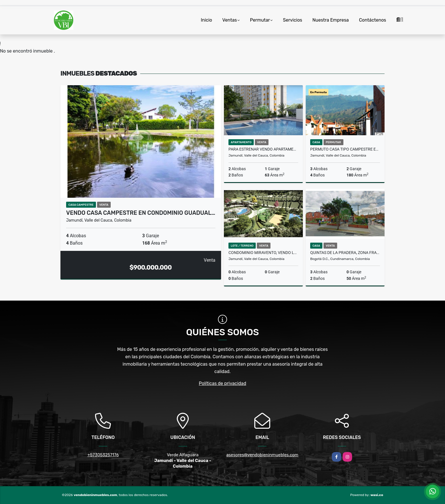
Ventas (229, 20)
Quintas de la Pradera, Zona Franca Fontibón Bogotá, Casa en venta (345, 253)
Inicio (206, 20)
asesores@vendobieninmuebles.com (262, 455)
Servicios (293, 20)
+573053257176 (103, 455)
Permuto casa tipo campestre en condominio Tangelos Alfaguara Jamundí (345, 149)
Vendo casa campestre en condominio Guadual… (141, 213)
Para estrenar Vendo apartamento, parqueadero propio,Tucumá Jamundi (263, 149)
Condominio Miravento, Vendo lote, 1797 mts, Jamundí (263, 253)
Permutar (260, 20)
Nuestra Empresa (331, 20)
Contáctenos (373, 20)
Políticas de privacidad (223, 383)
